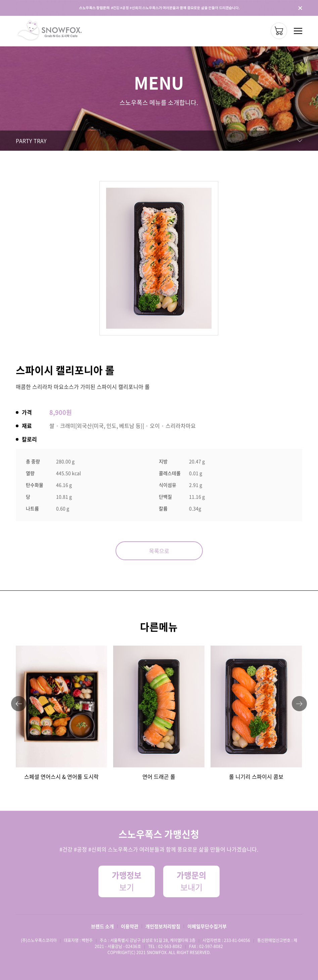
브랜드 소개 (102, 926)
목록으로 (159, 551)
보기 (127, 881)
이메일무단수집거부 (207, 926)
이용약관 (130, 926)
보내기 (191, 881)
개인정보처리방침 (163, 926)
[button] (19, 704)
